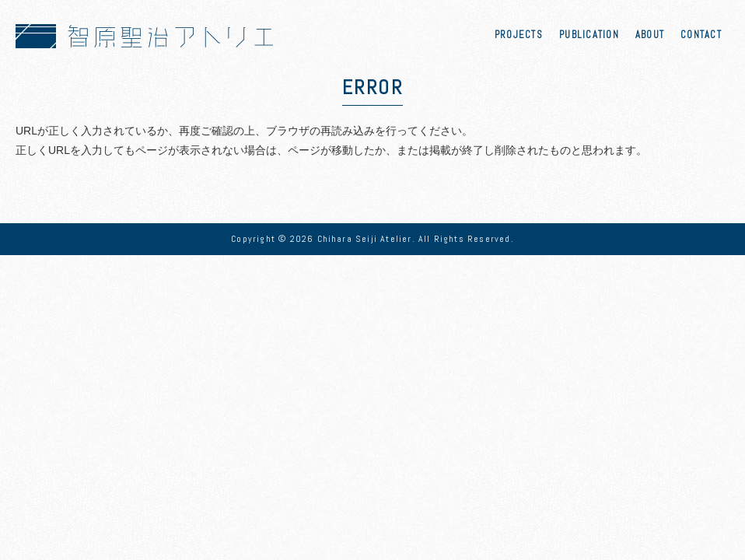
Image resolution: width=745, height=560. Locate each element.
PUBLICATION (589, 35)
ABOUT (650, 35)
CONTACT (701, 35)
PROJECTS (519, 35)
